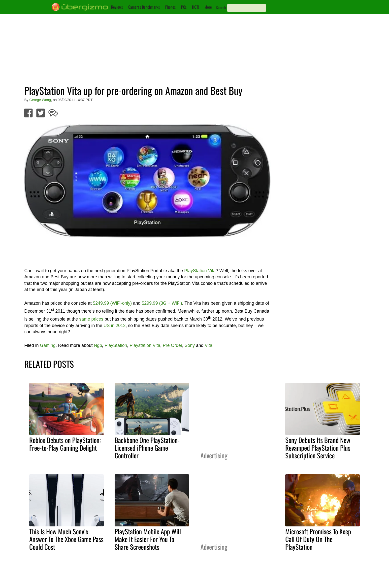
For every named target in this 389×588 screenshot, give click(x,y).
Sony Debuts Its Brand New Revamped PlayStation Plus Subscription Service (318, 448)
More (208, 7)
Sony (190, 345)
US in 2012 (114, 326)
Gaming (48, 345)
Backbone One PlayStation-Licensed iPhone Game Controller (147, 448)
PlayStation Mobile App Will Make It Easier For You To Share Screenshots (148, 539)
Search (221, 7)
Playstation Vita (145, 345)
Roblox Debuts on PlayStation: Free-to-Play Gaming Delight (65, 444)
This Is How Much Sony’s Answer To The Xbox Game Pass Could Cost (66, 539)
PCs (184, 7)
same (85, 319)
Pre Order (172, 345)
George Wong (40, 100)
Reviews (117, 7)
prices (97, 319)
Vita (209, 345)
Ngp (98, 345)
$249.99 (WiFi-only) (112, 303)
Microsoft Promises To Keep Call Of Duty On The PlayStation (318, 539)
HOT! (195, 7)
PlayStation (116, 345)
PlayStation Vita (200, 271)
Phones (170, 7)
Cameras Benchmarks (144, 7)
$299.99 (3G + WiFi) (162, 303)
